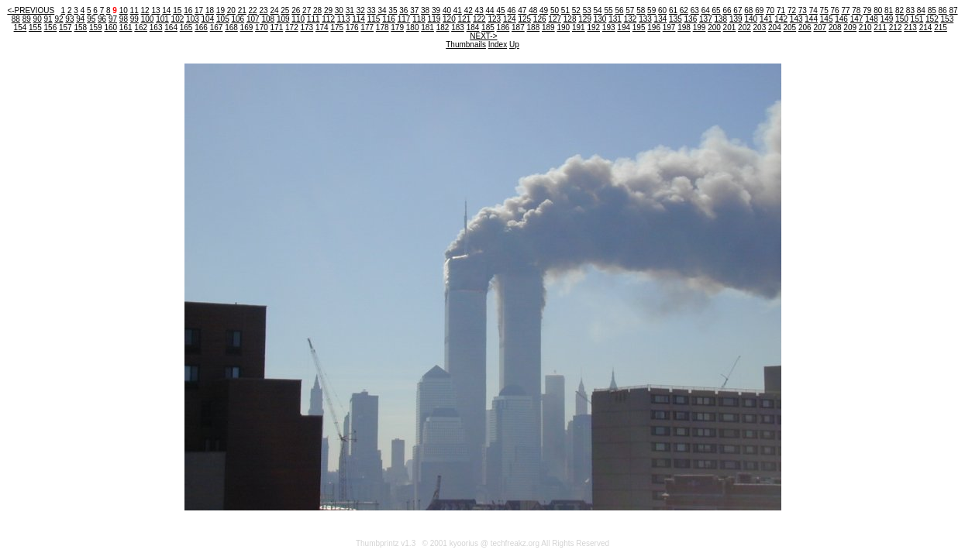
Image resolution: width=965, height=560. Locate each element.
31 (350, 10)
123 (494, 19)
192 (593, 27)
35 (393, 10)
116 (389, 19)
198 (684, 27)
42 (469, 10)
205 (789, 27)
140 (751, 19)
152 (932, 19)
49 (544, 10)
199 (700, 27)
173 (307, 27)
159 (96, 27)
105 (223, 19)
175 (337, 27)
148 (872, 19)
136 (691, 19)
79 (867, 10)
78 (856, 10)
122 (479, 19)
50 (555, 10)
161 (126, 27)
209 (850, 27)
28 (317, 10)
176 (352, 27)
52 (576, 10)
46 (511, 10)
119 (434, 19)
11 (134, 10)
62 (684, 10)
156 (51, 27)
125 (524, 19)
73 (803, 10)
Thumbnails (466, 45)
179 (397, 27)
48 (533, 10)
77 (845, 10)
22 (253, 10)
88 (16, 19)
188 (534, 27)
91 (48, 19)
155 (35, 27)
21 (242, 10)
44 (490, 10)
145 (827, 19)
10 (124, 10)
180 (413, 27)
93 (69, 19)
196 (654, 27)
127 (555, 19)
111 (314, 19)
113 (344, 19)
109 (283, 19)
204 (775, 27)
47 (522, 10)
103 (193, 19)
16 (188, 10)
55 (608, 10)
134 (661, 19)
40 (447, 10)
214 (926, 27)
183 (458, 27)
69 (759, 10)
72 (792, 10)
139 (736, 19)
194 (624, 27)
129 (585, 19)
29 (328, 10)
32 (361, 10)
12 (145, 10)
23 (263, 10)
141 (766, 19)
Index (498, 45)
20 (231, 10)
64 (706, 10)
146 (841, 19)
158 (80, 27)
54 (598, 10)
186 (503, 27)
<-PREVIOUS (31, 10)
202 (744, 27)
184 (473, 27)
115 (374, 19)
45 (500, 10)
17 (199, 10)
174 (322, 27)
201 (730, 27)
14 (166, 10)
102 (178, 19)
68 (748, 10)
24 (274, 10)
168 (231, 27)
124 (510, 19)
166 (201, 27)
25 (285, 10)
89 (27, 19)
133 (645, 19)
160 (110, 27)
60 (662, 10)
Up (514, 45)
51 (565, 10)
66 (727, 10)
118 (419, 19)
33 (372, 10)
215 (941, 27)
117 (404, 19)
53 (587, 10)
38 (425, 10)
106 (238, 19)
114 (358, 19)
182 (443, 27)
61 (673, 10)
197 (669, 27)
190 (563, 27)
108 (268, 19)
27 (307, 10)
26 (296, 10)
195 (639, 27)
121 (465, 19)
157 (65, 27)
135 (675, 19)
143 (796, 19)
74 (813, 10)
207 (820, 27)
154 (21, 27)
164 (171, 27)
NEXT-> (483, 36)
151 (917, 19)
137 (706, 19)
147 (857, 19)
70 (770, 10)
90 (38, 19)
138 (720, 19)
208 (835, 27)
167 (217, 27)
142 (781, 19)
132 (631, 19)
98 (124, 19)
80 (878, 10)
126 (540, 19)
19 (221, 10)
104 (208, 19)
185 (488, 27)
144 (811, 19)
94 (80, 19)
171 (277, 27)
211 (880, 27)
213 (910, 27)
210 (865, 27)
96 (102, 19)
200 (714, 27)
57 (630, 10)
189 (548, 27)
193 (609, 27)
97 (113, 19)
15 (177, 10)
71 (781, 10)
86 (943, 10)
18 (210, 10)
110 (298, 19)
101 (162, 19)
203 (760, 27)
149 (887, 19)
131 (615, 19)
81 (889, 10)
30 (339, 10)
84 (921, 10)
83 (910, 10)
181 (427, 27)
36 (403, 10)
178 (383, 27)
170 (262, 27)
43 (479, 10)
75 (824, 10)
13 (155, 10)
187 (518, 27)
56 (619, 10)
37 (414, 10)
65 (717, 10)
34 (382, 10)
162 (141, 27)
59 (651, 10)
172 (292, 27)
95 (91, 19)
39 (436, 10)
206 (805, 27)
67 (738, 10)
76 (835, 10)
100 (148, 19)
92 (59, 19)
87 (953, 10)
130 (600, 19)
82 (900, 10)
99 (134, 19)
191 (579, 27)
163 (156, 27)
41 (458, 10)
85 (932, 10)
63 (695, 10)
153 (948, 19)
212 (896, 27)
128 (570, 19)
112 (328, 19)
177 (367, 27)
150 (902, 19)
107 (253, 19)
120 (449, 19)
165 (186, 27)
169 (247, 27)
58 (641, 10)
